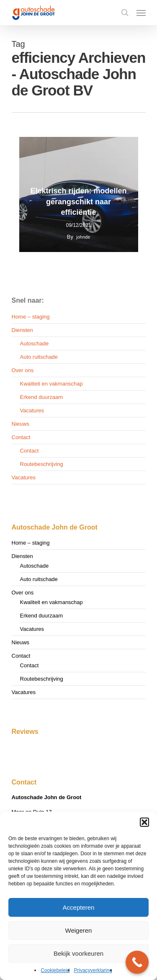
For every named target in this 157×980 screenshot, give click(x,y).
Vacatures (32, 410)
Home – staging (31, 317)
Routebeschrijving (42, 464)
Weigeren (79, 930)
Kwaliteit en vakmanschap (51, 384)
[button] (144, 822)
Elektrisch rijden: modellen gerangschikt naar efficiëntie (78, 202)
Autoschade (35, 343)
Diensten (22, 330)
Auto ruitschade (39, 357)
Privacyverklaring (93, 970)
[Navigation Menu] (141, 13)
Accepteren (79, 907)
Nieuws (21, 424)
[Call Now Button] (137, 962)
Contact (21, 437)
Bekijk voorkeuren (78, 953)
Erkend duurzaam (42, 397)
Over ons (23, 370)
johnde (83, 237)
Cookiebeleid (55, 970)
